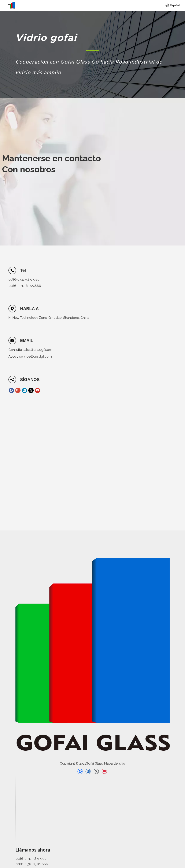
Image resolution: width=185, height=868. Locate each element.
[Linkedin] (24, 390)
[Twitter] (31, 390)
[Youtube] (38, 390)
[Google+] (18, 390)
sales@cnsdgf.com (37, 350)
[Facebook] (11, 390)
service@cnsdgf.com (36, 356)
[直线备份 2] (16, 808)
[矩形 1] (92, 50)
